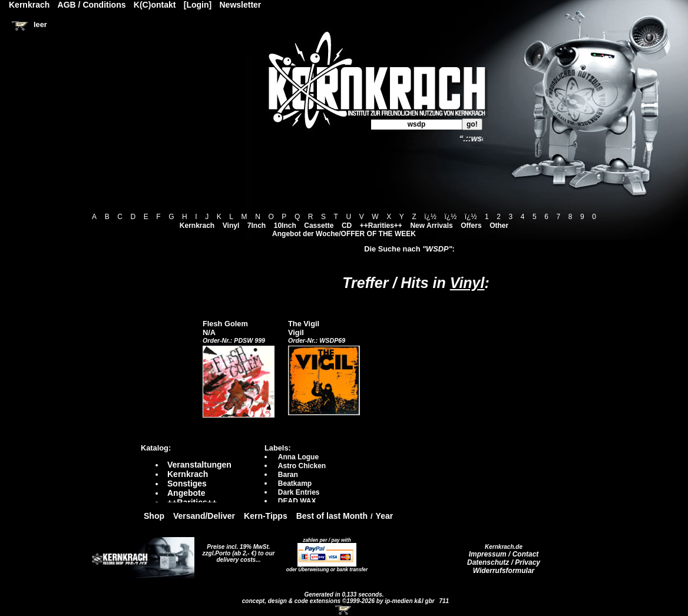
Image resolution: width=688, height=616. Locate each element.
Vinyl (231, 226)
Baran (288, 475)
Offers (471, 226)
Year (385, 516)
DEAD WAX (297, 501)
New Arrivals (431, 226)
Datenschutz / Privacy (504, 562)
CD (347, 226)
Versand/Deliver (204, 516)
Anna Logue (298, 457)
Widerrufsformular (504, 571)
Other (499, 226)
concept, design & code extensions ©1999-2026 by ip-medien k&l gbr (339, 601)
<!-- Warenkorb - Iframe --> (344, 610)
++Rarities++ (381, 226)
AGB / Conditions (92, 5)
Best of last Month (332, 516)
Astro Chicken (302, 466)
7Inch (257, 226)
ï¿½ (430, 217)
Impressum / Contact (504, 554)
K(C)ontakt (155, 5)
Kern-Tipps (266, 516)
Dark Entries (299, 492)
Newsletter (241, 5)
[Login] (198, 5)
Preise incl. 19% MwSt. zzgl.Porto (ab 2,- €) (236, 550)
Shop (154, 516)
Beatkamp (295, 483)
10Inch (285, 226)
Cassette (319, 226)
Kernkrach (197, 226)
